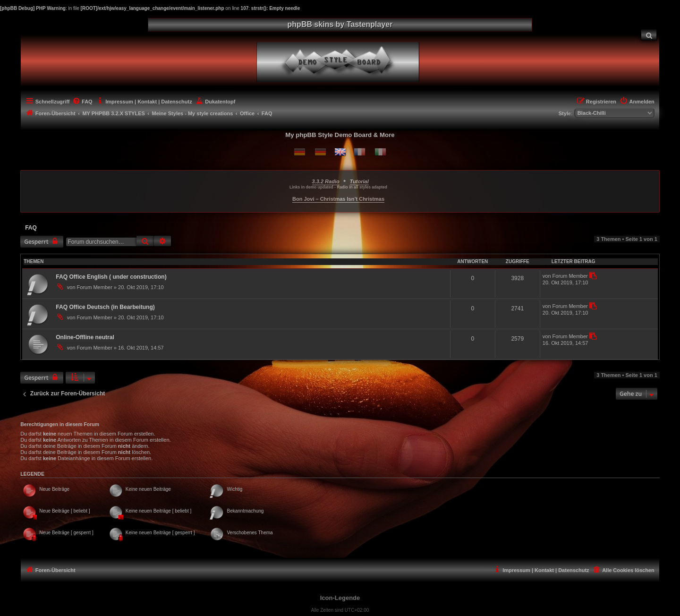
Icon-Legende (340, 598)
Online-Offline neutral (85, 337)
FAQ (31, 228)
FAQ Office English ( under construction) (111, 277)
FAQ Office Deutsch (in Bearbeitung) (105, 307)
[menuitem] (649, 35)
